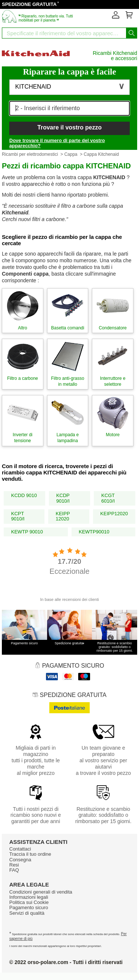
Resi (14, 865)
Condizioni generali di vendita (41, 892)
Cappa (71, 154)
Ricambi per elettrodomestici (30, 154)
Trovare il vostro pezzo (69, 127)
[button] (69, 87)
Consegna (20, 860)
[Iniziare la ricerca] (132, 33)
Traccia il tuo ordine (30, 854)
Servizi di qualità (27, 913)
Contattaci (20, 849)
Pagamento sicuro (29, 907)
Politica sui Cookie (29, 902)
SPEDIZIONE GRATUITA (29, 4)
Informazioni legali (29, 897)
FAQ (14, 870)
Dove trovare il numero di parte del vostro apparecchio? (57, 143)
